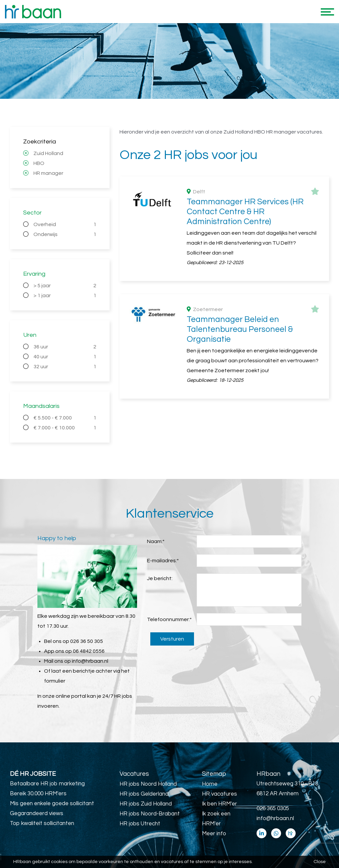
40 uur (65, 357)
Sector (32, 213)
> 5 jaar (65, 286)
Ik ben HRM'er (219, 804)
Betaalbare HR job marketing (47, 784)
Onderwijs (65, 234)
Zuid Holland (48, 153)
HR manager (48, 173)
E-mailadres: (163, 561)
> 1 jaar (65, 296)
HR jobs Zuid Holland (146, 804)
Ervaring (34, 274)
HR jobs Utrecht (140, 824)
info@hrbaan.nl (90, 661)
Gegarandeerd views (37, 813)
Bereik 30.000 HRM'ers (38, 794)
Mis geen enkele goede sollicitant (52, 804)
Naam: (156, 541)
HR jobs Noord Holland (148, 784)
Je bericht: (160, 578)
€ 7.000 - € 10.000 (65, 428)
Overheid (65, 224)
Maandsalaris (41, 406)
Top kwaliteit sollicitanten (42, 823)
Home (210, 784)
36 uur (65, 347)
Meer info (214, 834)
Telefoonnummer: (169, 619)
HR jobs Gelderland (144, 794)
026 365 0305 (273, 809)
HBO (39, 163)
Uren (30, 335)
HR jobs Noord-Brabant (150, 814)
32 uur (65, 367)
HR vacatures (219, 794)
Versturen (172, 639)
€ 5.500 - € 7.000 (65, 418)
